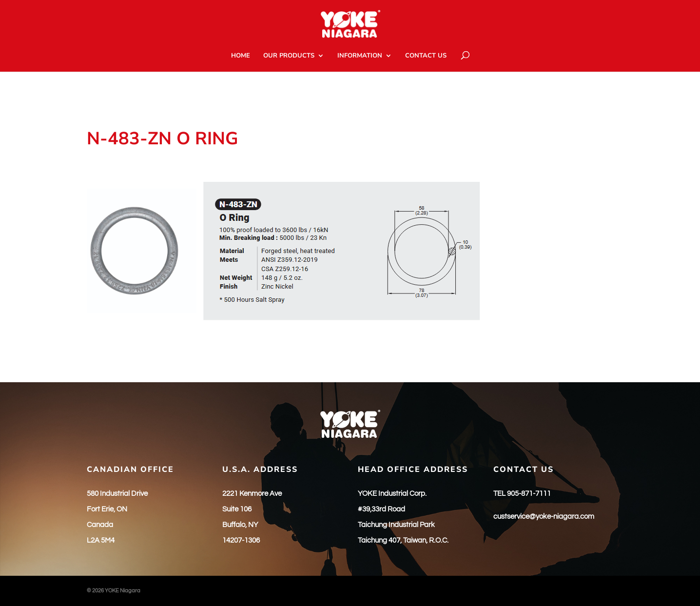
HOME (241, 56)
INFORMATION (360, 56)
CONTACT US (426, 56)
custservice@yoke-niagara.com (544, 517)
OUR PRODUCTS (289, 56)
